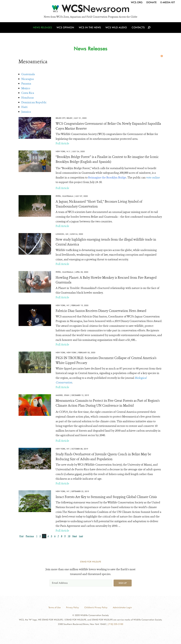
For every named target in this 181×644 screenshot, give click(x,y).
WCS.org (137, 2)
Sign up (123, 583)
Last (81, 536)
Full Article (62, 143)
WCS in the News (90, 28)
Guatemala (28, 74)
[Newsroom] (90, 9)
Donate (151, 2)
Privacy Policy (72, 607)
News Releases (43, 28)
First (21, 536)
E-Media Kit (168, 2)
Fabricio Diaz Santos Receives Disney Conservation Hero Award (101, 311)
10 (69, 536)
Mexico (26, 88)
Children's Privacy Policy (96, 607)
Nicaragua (28, 79)
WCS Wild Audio (116, 28)
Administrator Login (122, 607)
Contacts (138, 28)
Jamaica (26, 112)
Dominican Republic (34, 102)
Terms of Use (55, 607)
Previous (30, 536)
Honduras (28, 98)
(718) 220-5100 (116, 624)
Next (75, 536)
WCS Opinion (66, 28)
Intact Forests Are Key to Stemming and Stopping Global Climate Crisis (106, 497)
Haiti (24, 107)
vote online (153, 178)
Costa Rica (28, 93)
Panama (26, 84)
